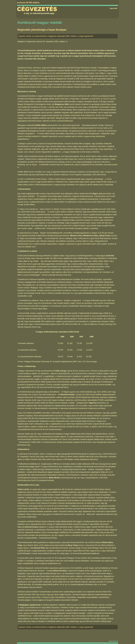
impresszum (113, 641)
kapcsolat (113, 8)
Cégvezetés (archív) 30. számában (40, 42)
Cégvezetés (37, 9)
